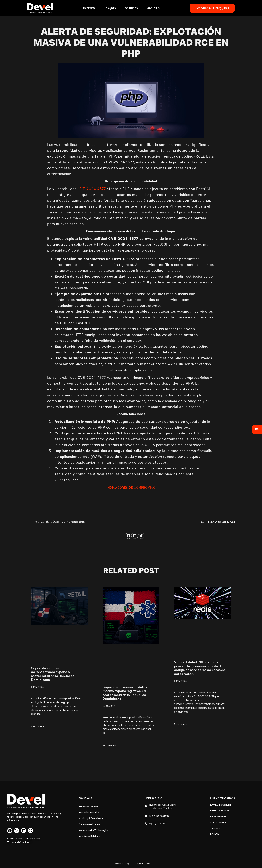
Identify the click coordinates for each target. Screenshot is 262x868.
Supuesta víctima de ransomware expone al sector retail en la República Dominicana (53, 674)
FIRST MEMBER (218, 816)
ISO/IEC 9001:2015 (220, 810)
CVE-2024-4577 (92, 189)
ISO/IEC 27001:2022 (220, 805)
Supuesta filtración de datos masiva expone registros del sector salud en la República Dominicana (125, 693)
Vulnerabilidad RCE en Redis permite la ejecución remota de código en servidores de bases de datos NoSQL (200, 668)
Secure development (90, 824)
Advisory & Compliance (91, 818)
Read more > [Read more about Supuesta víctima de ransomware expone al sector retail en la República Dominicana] (38, 726)
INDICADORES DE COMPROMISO (131, 488)
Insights (110, 8)
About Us (153, 8)
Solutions (131, 8)
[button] (129, 536)
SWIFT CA (215, 828)
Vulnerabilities (73, 522)
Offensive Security (89, 806)
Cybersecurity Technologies (94, 830)
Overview (89, 8)
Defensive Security (89, 812)
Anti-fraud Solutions (90, 836)
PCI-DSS (214, 834)
